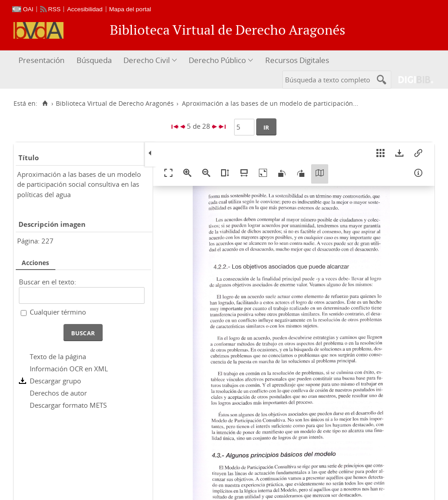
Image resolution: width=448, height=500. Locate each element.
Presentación (41, 60)
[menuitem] (43, 61)
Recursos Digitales (297, 60)
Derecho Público (217, 60)
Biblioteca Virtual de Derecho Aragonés (115, 104)
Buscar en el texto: (48, 282)
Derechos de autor (58, 393)
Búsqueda (94, 60)
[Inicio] (45, 104)
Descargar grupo (55, 381)
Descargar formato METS (68, 405)
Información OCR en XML (69, 369)
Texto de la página (58, 356)
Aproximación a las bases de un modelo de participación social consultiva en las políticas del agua (79, 184)
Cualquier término (58, 312)
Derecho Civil (147, 60)
